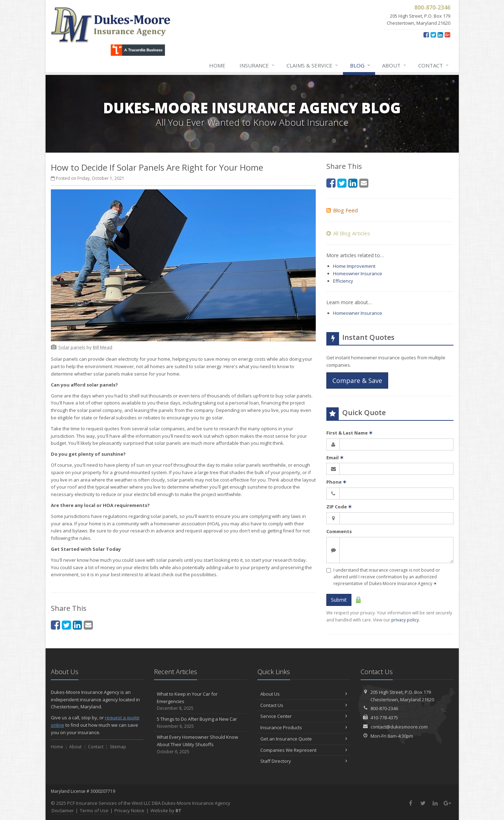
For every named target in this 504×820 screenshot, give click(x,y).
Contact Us (304, 705)
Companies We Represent (304, 750)
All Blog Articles (348, 233)
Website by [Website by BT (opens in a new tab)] (166, 810)
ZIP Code (339, 507)
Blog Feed (342, 210)
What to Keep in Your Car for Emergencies (200, 701)
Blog (360, 65)
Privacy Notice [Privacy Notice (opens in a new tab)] (129, 810)
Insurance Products (304, 727)
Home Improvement (354, 266)
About (395, 65)
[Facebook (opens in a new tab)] (426, 35)
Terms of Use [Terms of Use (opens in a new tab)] (94, 810)
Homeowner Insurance (358, 273)
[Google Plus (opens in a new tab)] (447, 35)
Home (217, 65)
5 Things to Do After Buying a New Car (200, 723)
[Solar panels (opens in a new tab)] (72, 347)
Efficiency (343, 281)
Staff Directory (304, 761)
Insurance (257, 65)
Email (335, 458)
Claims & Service (313, 65)
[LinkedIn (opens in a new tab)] (440, 35)
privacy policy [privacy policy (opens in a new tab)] (405, 620)
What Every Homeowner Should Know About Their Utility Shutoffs (200, 744)
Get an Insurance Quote (304, 739)
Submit (339, 600)
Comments (339, 531)
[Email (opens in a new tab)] (88, 625)
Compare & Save (357, 380)
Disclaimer (63, 810)
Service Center (304, 716)
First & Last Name (349, 433)
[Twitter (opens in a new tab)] (433, 35)
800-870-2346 (384, 708)
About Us (304, 694)
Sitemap (118, 747)
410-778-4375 (384, 718)
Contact (434, 65)
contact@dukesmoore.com (399, 727)
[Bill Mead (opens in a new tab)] (103, 347)
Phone (336, 482)
